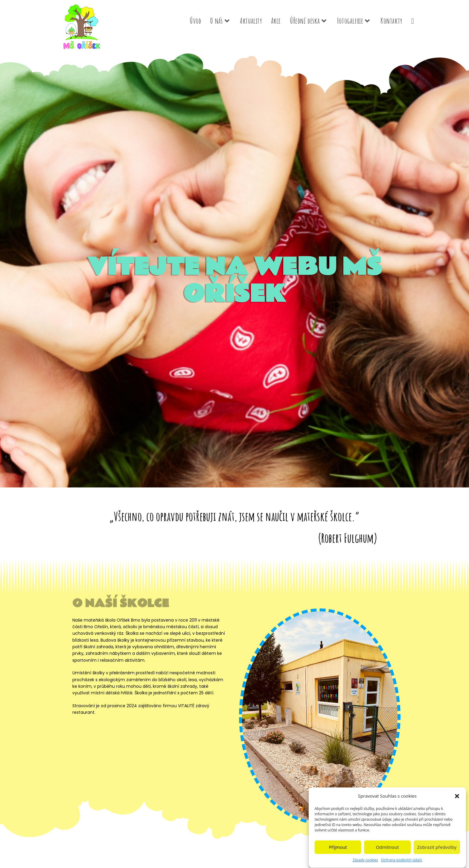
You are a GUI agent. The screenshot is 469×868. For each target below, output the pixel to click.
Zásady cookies (365, 865)
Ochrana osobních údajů (402, 865)
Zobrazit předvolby (437, 852)
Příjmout (338, 852)
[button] (457, 801)
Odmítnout (387, 852)
